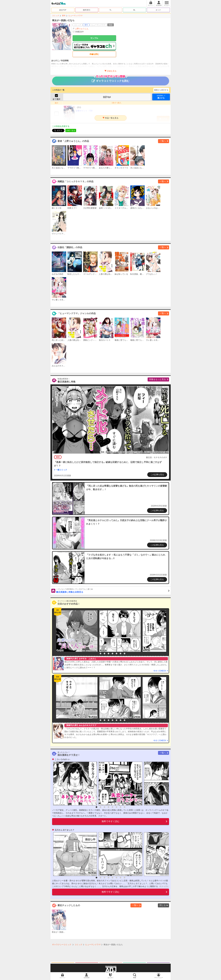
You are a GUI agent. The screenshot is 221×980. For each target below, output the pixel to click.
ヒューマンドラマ (75, 16)
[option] (76, 631)
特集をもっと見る (158, 379)
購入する (161, 97)
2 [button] (100, 653)
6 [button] (117, 653)
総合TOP (63, 10)
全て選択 (56, 99)
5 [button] (113, 653)
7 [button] (121, 653)
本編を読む (94, 54)
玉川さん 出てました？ (65, 830)
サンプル (94, 38)
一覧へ (163, 141)
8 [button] (125, 653)
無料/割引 (87, 10)
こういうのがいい (62, 759)
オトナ (158, 10)
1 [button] (96, 653)
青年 (64, 16)
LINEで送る (71, 130)
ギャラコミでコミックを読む (111, 79)
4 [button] (108, 653)
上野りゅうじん (82, 29)
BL (134, 10)
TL (111, 10)
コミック (56, 16)
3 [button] (104, 653)
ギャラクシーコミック (62, 945)
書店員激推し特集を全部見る (113, 591)
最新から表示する (161, 90)
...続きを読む (163, 886)
